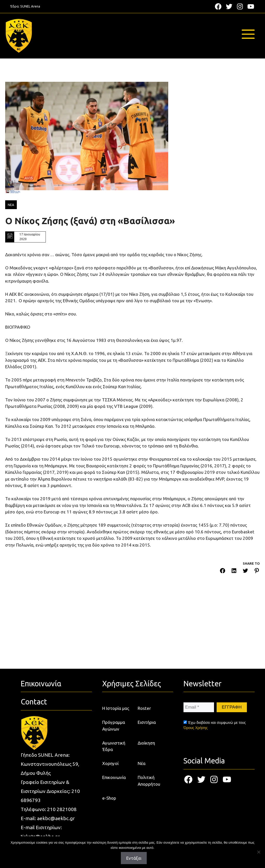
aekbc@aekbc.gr (56, 818)
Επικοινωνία (114, 777)
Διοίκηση (146, 743)
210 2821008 (62, 809)
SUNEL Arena (30, 6)
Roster (144, 708)
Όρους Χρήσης (196, 728)
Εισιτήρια (147, 722)
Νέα (142, 763)
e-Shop (109, 798)
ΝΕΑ (11, 205)
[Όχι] (259, 852)
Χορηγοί (110, 763)
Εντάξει (134, 858)
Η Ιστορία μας (116, 708)
